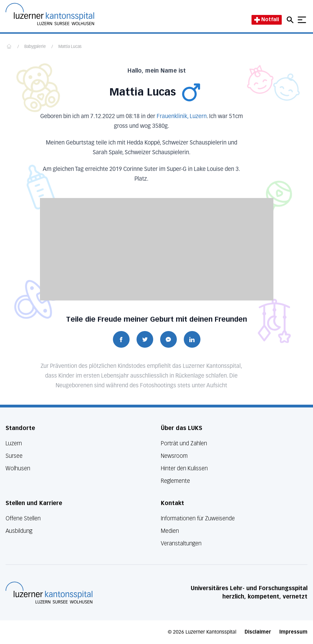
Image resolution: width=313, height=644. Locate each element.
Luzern (14, 443)
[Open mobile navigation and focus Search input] (291, 20)
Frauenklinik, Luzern (182, 117)
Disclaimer (258, 632)
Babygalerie (35, 47)
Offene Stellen (23, 518)
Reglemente (175, 481)
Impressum (293, 632)
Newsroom (174, 456)
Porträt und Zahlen (184, 443)
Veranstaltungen (181, 543)
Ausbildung (19, 531)
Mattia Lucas (70, 47)
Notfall (267, 20)
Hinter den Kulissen (184, 468)
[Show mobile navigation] (302, 20)
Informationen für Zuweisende (198, 518)
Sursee (14, 456)
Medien (170, 531)
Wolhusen (18, 468)
